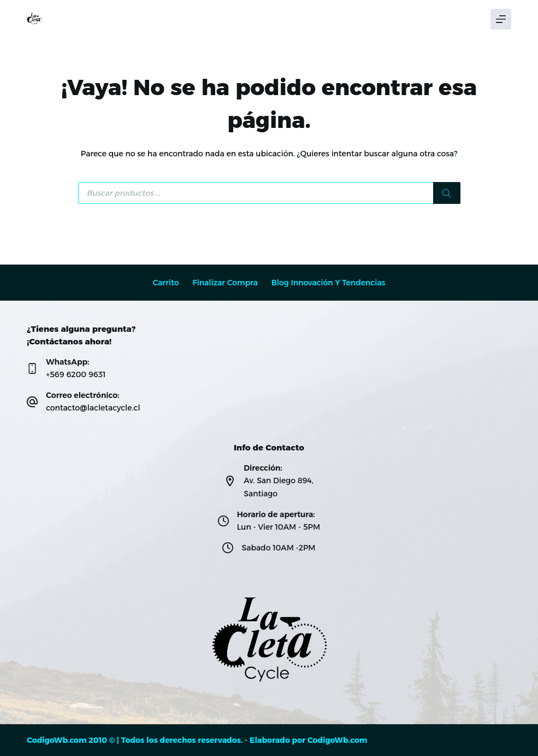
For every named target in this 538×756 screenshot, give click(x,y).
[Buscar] (447, 193)
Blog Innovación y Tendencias (329, 283)
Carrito (166, 283)
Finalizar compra (225, 283)
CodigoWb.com (337, 740)
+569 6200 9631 (76, 374)
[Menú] (501, 19)
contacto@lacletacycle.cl (93, 408)
